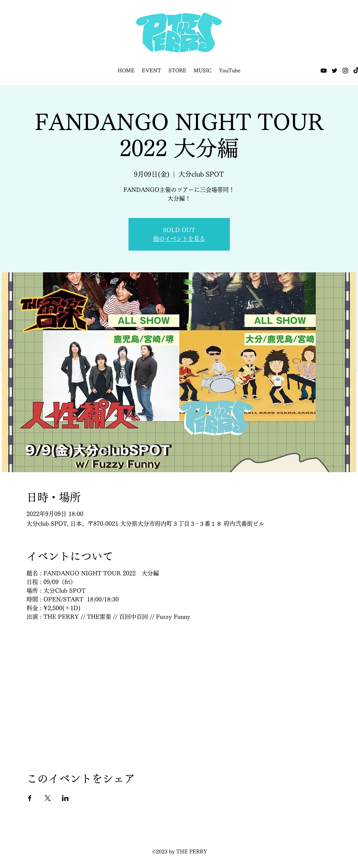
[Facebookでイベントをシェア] (30, 798)
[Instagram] (345, 71)
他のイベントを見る (179, 239)
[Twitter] (334, 71)
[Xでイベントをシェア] (48, 798)
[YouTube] (324, 71)
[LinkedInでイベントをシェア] (65, 798)
